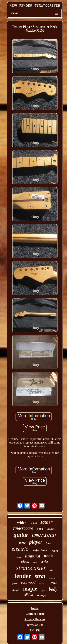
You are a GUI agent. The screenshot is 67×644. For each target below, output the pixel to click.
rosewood (28, 582)
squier (46, 522)
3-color (52, 583)
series (45, 562)
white (22, 523)
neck (48, 556)
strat (40, 576)
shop (35, 562)
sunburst (32, 556)
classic (52, 578)
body (53, 589)
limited (33, 523)
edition (28, 595)
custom (51, 528)
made (19, 557)
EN (32, 630)
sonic (22, 543)
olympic (16, 590)
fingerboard (23, 528)
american (44, 535)
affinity (42, 584)
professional (39, 550)
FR (38, 630)
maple (30, 589)
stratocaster (31, 568)
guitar (21, 535)
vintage (41, 595)
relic (51, 570)
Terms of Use (35, 625)
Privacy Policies (35, 619)
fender (23, 576)
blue (48, 543)
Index (35, 608)
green (15, 583)
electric (20, 549)
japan (43, 591)
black (25, 561)
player (36, 542)
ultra (40, 529)
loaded (54, 551)
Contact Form (35, 614)
